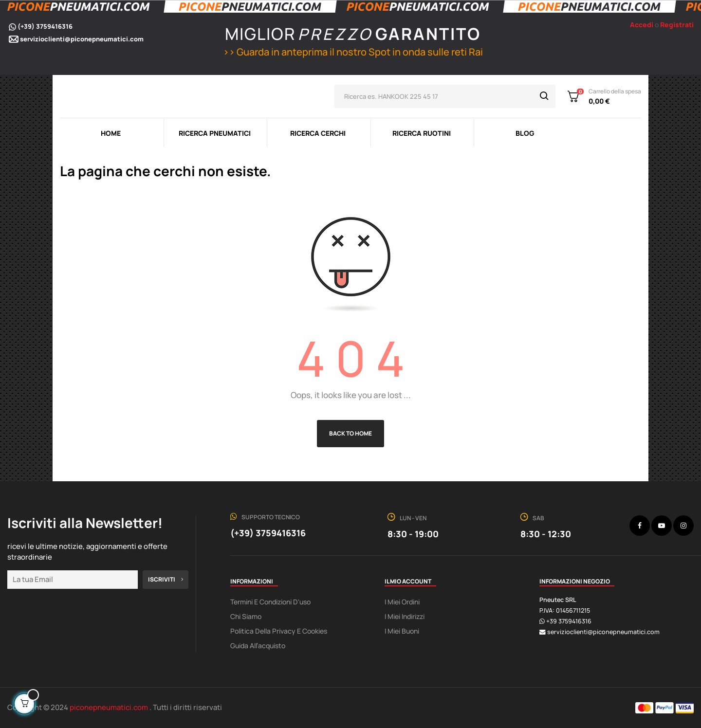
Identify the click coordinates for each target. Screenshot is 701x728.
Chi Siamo (246, 616)
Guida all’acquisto (258, 646)
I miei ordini (402, 602)
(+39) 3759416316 (45, 26)
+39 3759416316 (569, 621)
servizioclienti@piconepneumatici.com (82, 39)
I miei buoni (402, 631)
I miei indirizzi (405, 616)
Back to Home (350, 433)
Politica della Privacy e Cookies (279, 631)
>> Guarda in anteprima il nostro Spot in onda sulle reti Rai (352, 52)
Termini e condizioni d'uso (270, 602)
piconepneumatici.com (110, 707)
